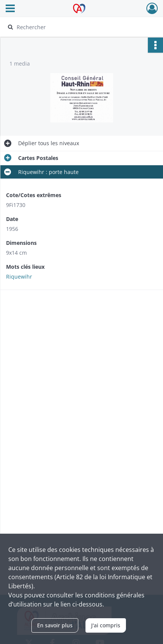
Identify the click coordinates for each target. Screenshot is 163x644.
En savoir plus (55, 625)
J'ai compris (106, 625)
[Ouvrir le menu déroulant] (10, 9)
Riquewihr (19, 277)
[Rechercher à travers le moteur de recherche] (79, 27)
